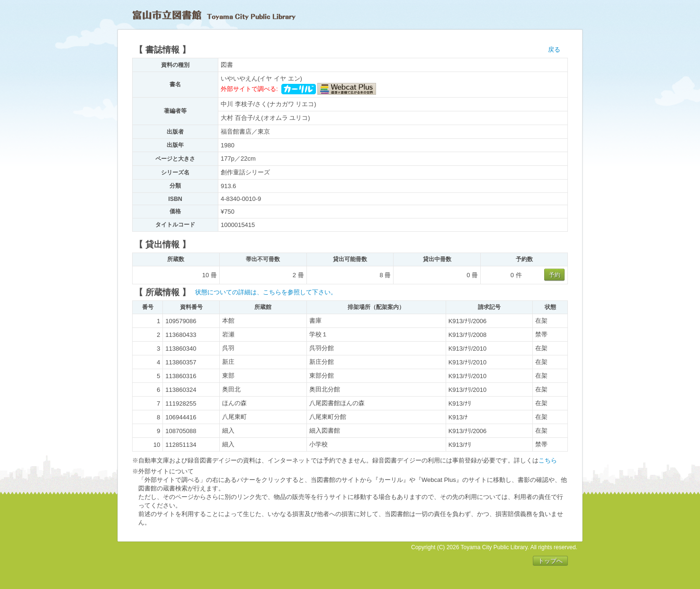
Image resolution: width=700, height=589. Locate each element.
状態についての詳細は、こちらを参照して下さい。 (266, 292)
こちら (548, 460)
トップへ (550, 561)
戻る (554, 50)
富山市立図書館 (214, 15)
